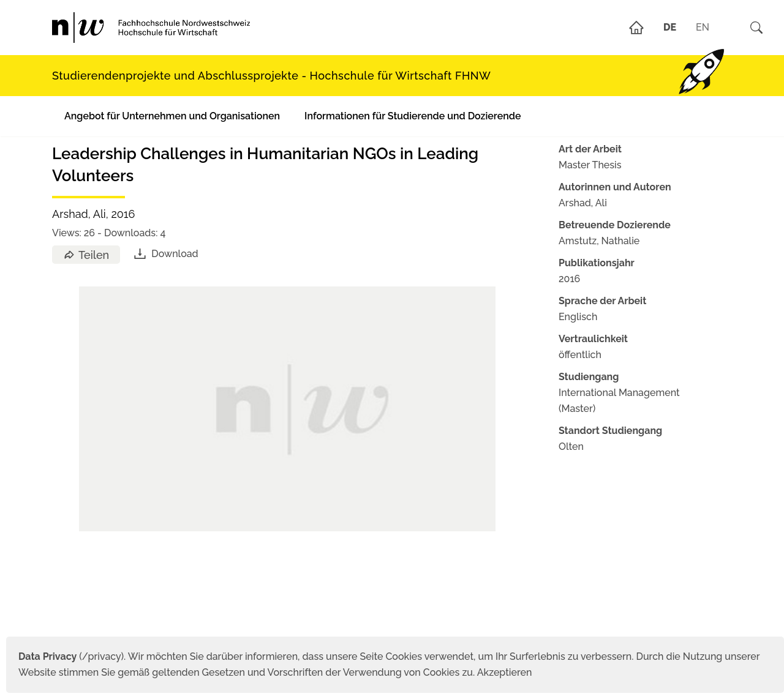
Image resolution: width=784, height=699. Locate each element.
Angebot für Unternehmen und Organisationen (172, 116)
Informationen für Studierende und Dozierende (413, 116)
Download (165, 254)
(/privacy (70, 656)
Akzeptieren (505, 672)
